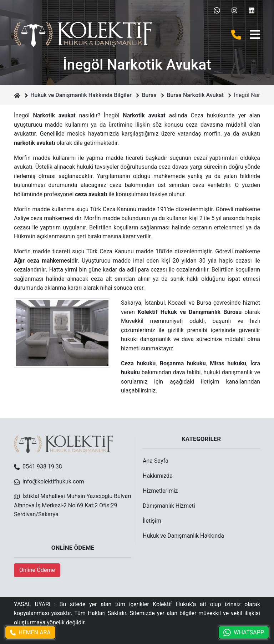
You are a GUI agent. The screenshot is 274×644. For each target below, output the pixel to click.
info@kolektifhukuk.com (53, 481)
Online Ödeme (37, 570)
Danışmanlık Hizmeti (169, 506)
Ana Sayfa (156, 461)
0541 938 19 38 (42, 466)
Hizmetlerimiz (160, 491)
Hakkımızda (158, 476)
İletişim (152, 521)
